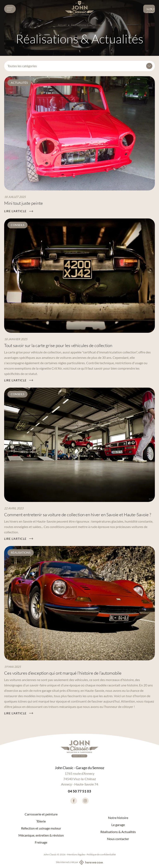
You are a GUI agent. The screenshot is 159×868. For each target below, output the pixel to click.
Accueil (62, 25)
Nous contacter (151, 10)
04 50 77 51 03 (79, 791)
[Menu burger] (10, 9)
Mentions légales (76, 854)
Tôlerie (41, 821)
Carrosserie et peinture (41, 814)
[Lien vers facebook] (74, 801)
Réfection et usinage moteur (41, 828)
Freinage (41, 842)
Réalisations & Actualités (118, 832)
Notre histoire (118, 818)
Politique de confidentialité (101, 854)
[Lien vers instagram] (85, 801)
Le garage (118, 825)
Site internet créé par (79, 862)
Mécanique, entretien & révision (41, 835)
